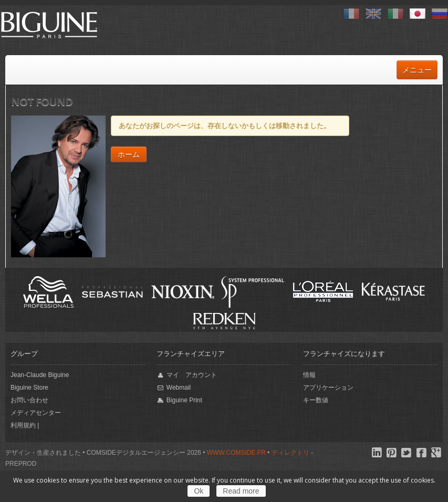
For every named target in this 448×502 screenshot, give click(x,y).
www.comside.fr (236, 453)
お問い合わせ (29, 400)
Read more (241, 491)
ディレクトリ (290, 453)
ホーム (129, 154)
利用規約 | (25, 425)
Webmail (174, 388)
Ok (199, 491)
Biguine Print (179, 400)
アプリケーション (328, 388)
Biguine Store (29, 388)
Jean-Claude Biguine (40, 375)
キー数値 (316, 400)
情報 (309, 375)
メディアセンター (36, 413)
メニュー (417, 70)
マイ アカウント (186, 375)
